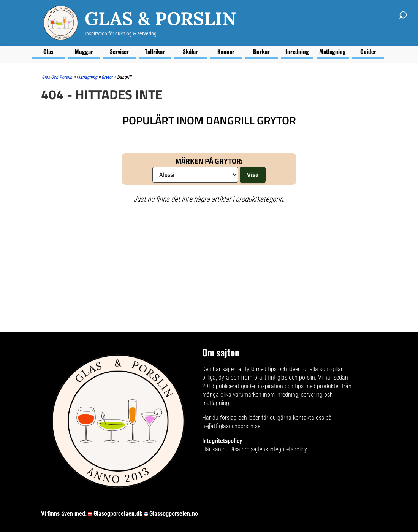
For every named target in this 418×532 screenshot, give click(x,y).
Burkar (261, 51)
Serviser (119, 51)
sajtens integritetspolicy (279, 449)
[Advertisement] (209, 265)
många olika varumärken (232, 395)
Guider (368, 51)
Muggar (84, 51)
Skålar (190, 51)
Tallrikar (155, 51)
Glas (48, 51)
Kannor (226, 51)
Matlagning (332, 51)
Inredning (297, 51)
